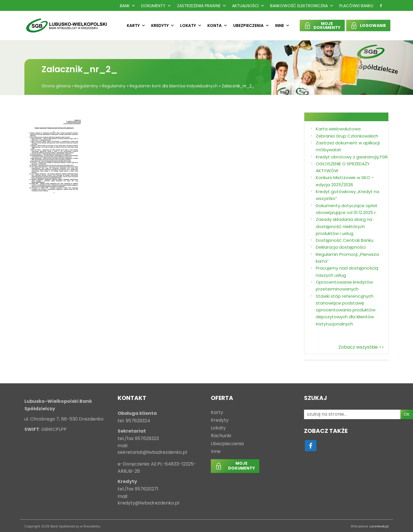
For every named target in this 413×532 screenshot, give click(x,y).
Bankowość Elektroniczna (302, 6)
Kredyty (163, 25)
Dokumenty (156, 6)
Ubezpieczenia (251, 25)
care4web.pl (379, 526)
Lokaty (191, 25)
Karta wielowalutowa (338, 129)
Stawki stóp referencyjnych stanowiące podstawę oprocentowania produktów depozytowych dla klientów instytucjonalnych (346, 310)
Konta (217, 25)
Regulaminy (86, 86)
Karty (136, 25)
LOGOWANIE (373, 25)
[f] (381, 6)
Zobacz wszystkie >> (361, 347)
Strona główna (56, 86)
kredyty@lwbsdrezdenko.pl (148, 503)
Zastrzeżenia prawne (202, 6)
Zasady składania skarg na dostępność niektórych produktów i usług (344, 226)
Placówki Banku (356, 6)
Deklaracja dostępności (341, 247)
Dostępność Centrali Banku (345, 240)
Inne (282, 25)
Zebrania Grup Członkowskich (347, 136)
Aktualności (248, 6)
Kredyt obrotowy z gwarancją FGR (352, 157)
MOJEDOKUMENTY (327, 25)
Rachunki (221, 436)
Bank (128, 6)
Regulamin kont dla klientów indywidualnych (174, 86)
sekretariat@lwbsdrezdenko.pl (152, 453)
